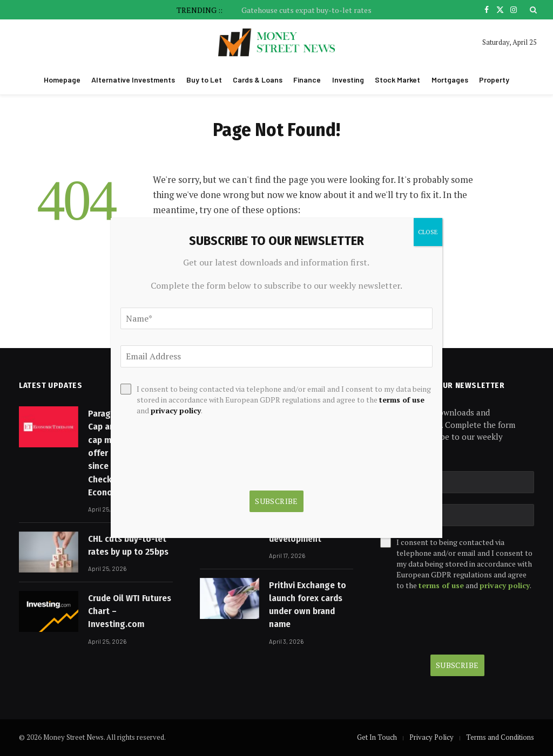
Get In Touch (377, 737)
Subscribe (457, 665)
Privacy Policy (431, 737)
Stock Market (397, 80)
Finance (307, 80)
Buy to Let (204, 80)
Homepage (62, 80)
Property (494, 80)
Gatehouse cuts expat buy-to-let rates (306, 10)
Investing (348, 80)
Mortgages (450, 80)
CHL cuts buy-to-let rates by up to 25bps (128, 545)
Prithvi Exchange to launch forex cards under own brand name (308, 605)
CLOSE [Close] (428, 232)
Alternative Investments (133, 80)
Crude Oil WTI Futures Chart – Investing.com (130, 611)
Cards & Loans (258, 80)
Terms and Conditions (500, 737)
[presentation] (457, 623)
